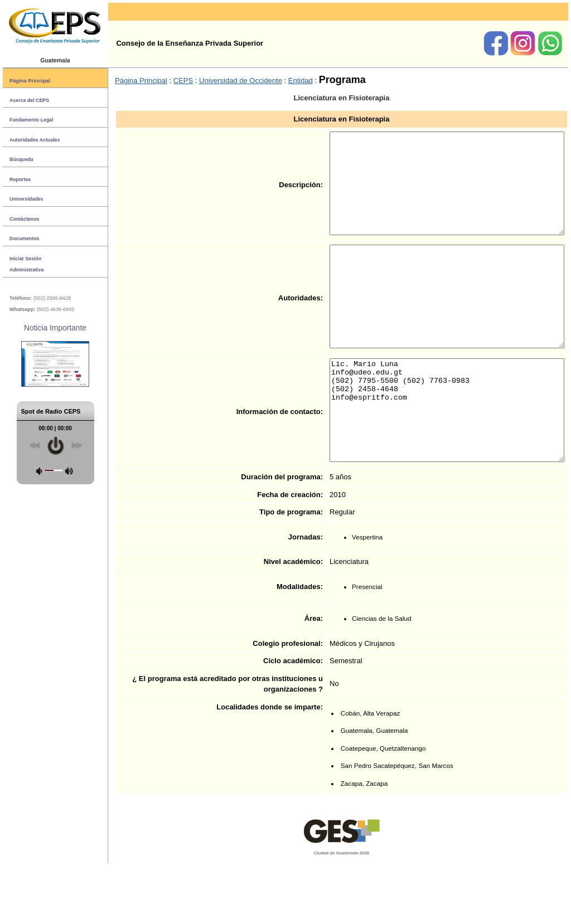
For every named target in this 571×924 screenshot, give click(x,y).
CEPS (183, 81)
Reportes (20, 179)
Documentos (24, 239)
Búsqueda (21, 159)
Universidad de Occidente (241, 81)
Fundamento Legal (31, 120)
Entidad (301, 81)
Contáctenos (24, 219)
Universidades (26, 199)
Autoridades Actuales (35, 140)
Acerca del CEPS (29, 100)
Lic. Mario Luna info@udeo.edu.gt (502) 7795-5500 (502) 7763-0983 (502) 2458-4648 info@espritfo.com (433, 460)
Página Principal (30, 81)
